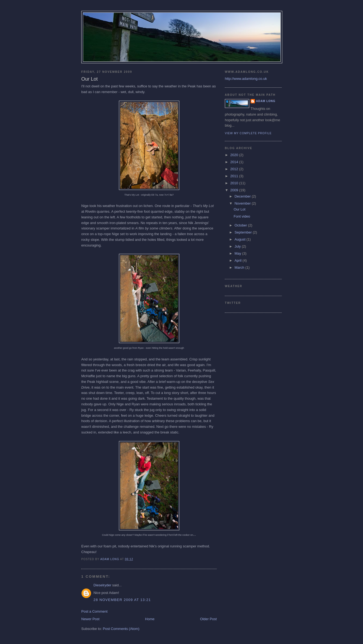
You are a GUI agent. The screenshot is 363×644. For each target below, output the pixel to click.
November (243, 203)
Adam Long (266, 101)
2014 (235, 162)
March (240, 267)
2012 (235, 169)
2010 (235, 183)
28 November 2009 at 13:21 (122, 600)
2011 (235, 176)
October (241, 225)
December (243, 196)
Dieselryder (102, 585)
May (238, 253)
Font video (242, 216)
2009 (235, 190)
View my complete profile (248, 133)
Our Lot (239, 209)
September (244, 232)
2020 (235, 155)
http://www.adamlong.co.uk (246, 79)
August (241, 239)
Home (150, 619)
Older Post (208, 619)
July (238, 246)
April (239, 260)
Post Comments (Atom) (121, 629)
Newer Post (90, 619)
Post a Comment (94, 611)
